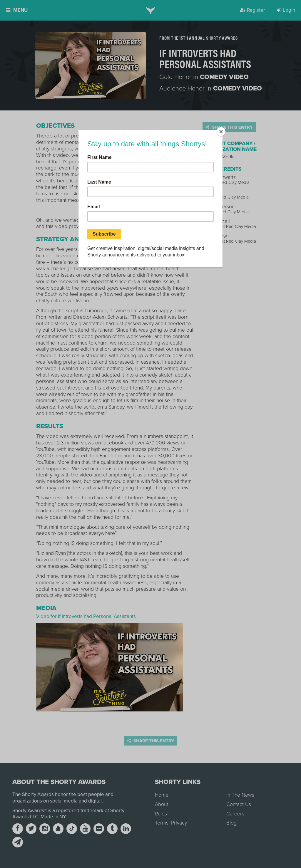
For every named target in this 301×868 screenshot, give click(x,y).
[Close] (221, 132)
